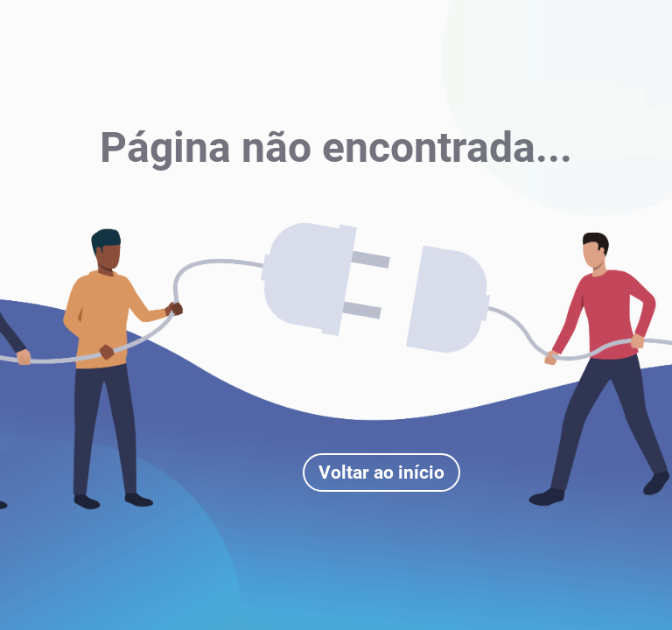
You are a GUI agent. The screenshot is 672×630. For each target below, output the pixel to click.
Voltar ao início (381, 472)
